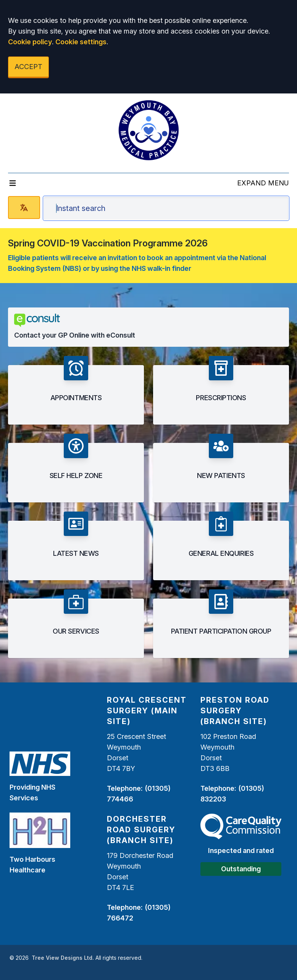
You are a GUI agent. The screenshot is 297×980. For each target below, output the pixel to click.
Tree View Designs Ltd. (63, 958)
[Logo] (148, 130)
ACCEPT (28, 67)
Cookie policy (30, 42)
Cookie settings (81, 42)
